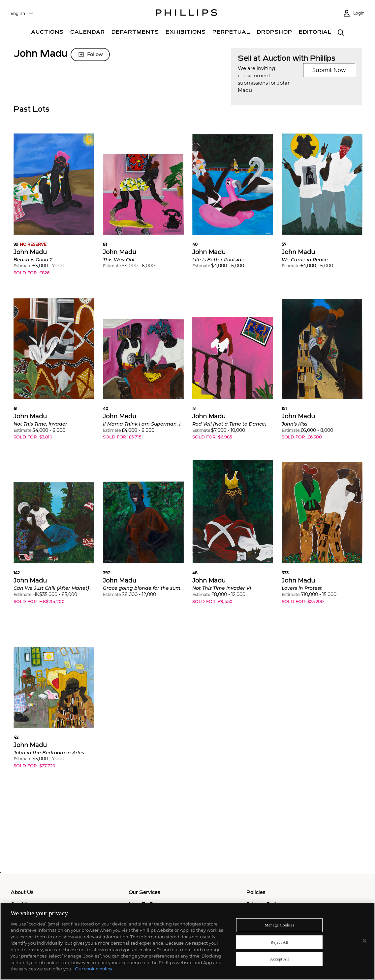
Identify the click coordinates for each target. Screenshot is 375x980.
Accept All (279, 959)
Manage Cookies (279, 925)
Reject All (279, 942)
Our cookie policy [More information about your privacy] (94, 969)
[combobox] (22, 14)
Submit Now (329, 70)
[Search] (341, 33)
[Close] (364, 941)
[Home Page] (187, 14)
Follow (90, 55)
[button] (54, 208)
